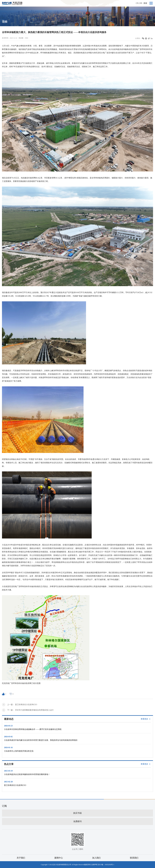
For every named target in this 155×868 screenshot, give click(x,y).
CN (137, 3)
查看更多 (144, 719)
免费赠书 (77, 821)
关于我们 (21, 858)
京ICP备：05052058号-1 (106, 865)
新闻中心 (59, 858)
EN (141, 3)
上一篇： (22, 705)
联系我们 (134, 858)
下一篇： (30, 710)
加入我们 (96, 858)
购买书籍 (77, 813)
